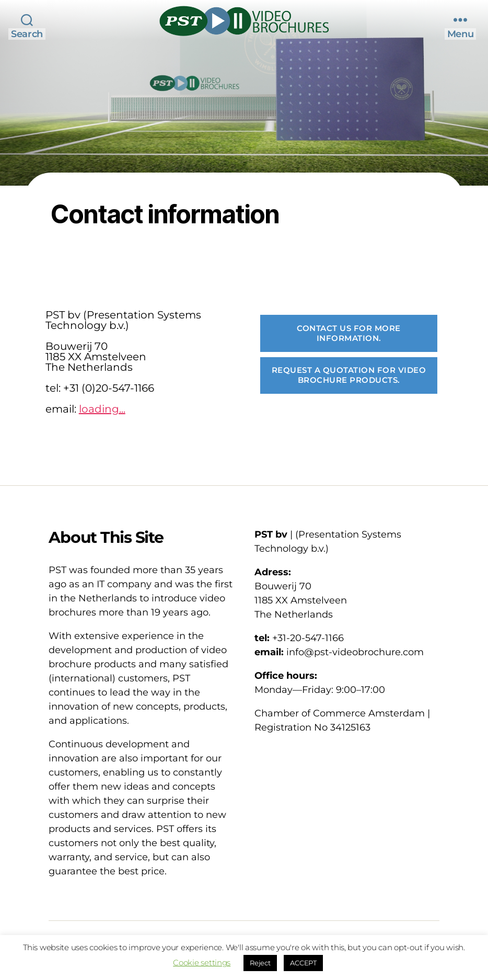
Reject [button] (260, 963)
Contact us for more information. (349, 333)
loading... (102, 409)
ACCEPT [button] (303, 963)
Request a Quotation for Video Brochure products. (349, 375)
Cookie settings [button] (202, 962)
